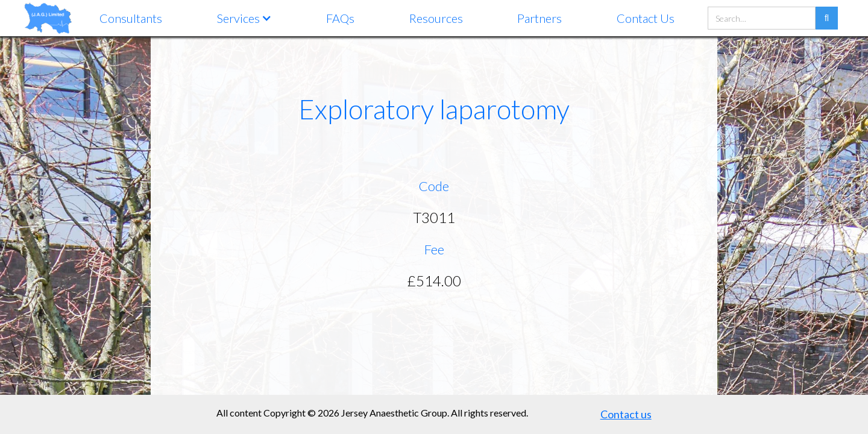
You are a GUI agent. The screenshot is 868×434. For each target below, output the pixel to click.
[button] (244, 18)
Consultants (131, 18)
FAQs (340, 18)
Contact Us (646, 18)
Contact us (626, 414)
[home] (48, 18)
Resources (436, 18)
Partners (539, 18)
